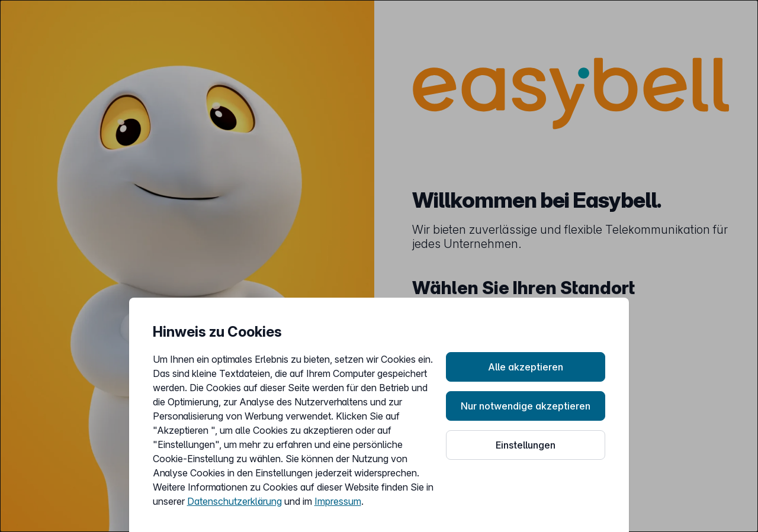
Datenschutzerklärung (235, 501)
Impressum (338, 501)
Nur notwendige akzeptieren (526, 406)
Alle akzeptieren (526, 367)
